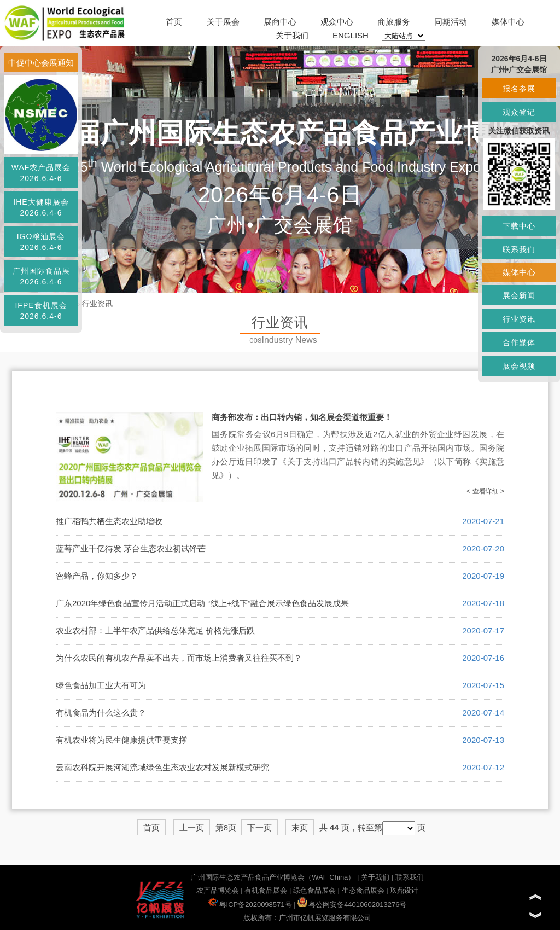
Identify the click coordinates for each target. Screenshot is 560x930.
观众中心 (337, 22)
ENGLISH (351, 35)
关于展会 (223, 22)
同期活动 (451, 22)
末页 (300, 827)
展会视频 (519, 366)
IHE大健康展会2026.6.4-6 (41, 207)
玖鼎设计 (404, 890)
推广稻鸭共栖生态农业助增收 (109, 521)
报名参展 (519, 89)
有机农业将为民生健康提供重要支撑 (121, 740)
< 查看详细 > (485, 491)
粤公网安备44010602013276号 (352, 905)
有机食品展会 (266, 890)
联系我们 (410, 877)
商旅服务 (394, 22)
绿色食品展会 (314, 890)
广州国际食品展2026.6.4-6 (41, 276)
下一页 (259, 827)
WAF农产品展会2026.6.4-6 (41, 173)
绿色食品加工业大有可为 (101, 685)
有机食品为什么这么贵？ (101, 713)
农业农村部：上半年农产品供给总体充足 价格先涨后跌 (155, 630)
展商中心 (280, 22)
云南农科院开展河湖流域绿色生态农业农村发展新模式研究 (162, 767)
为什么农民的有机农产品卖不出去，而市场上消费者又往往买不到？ (179, 658)
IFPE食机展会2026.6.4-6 (41, 311)
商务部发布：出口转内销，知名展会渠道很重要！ (302, 417)
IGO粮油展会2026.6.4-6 (41, 242)
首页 (174, 22)
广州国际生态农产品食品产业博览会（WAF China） (273, 877)
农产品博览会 (218, 890)
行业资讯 (97, 304)
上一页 (192, 827)
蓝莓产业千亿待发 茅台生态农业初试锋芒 (131, 548)
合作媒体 (519, 342)
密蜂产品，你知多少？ (97, 576)
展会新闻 (519, 295)
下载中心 (519, 226)
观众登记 (519, 112)
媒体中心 (508, 22)
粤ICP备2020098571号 (250, 905)
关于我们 (292, 35)
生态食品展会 (363, 890)
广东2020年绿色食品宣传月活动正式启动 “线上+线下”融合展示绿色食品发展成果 (202, 603)
